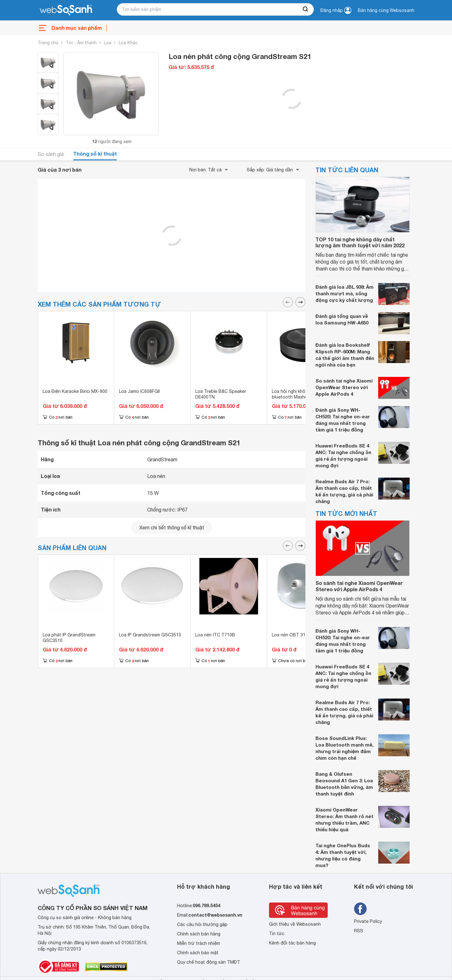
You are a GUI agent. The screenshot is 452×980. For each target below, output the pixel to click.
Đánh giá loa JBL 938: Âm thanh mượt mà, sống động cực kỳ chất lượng (344, 293)
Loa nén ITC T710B (215, 635)
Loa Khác (128, 43)
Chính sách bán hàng (199, 934)
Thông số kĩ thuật (95, 154)
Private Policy (368, 921)
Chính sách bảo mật (198, 953)
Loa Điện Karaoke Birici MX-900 (75, 391)
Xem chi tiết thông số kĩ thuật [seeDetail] (172, 527)
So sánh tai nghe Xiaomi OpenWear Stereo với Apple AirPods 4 (344, 387)
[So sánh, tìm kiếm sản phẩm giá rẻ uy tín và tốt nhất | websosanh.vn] (66, 10)
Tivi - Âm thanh (81, 43)
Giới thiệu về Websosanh (295, 924)
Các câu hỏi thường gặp (202, 924)
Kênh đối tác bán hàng (292, 943)
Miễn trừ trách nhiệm (199, 943)
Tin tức (277, 934)
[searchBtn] (306, 9)
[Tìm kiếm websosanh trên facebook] (360, 909)
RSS (359, 931)
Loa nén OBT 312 (290, 635)
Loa (108, 43)
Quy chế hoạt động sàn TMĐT (209, 962)
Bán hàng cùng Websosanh (386, 10)
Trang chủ (48, 43)
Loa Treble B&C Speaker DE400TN (221, 394)
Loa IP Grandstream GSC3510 (150, 635)
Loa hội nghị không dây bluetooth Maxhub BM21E (299, 394)
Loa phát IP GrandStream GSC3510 (69, 638)
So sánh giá (51, 154)
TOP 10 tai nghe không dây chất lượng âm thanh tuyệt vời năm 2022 (360, 242)
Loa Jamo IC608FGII (139, 391)
